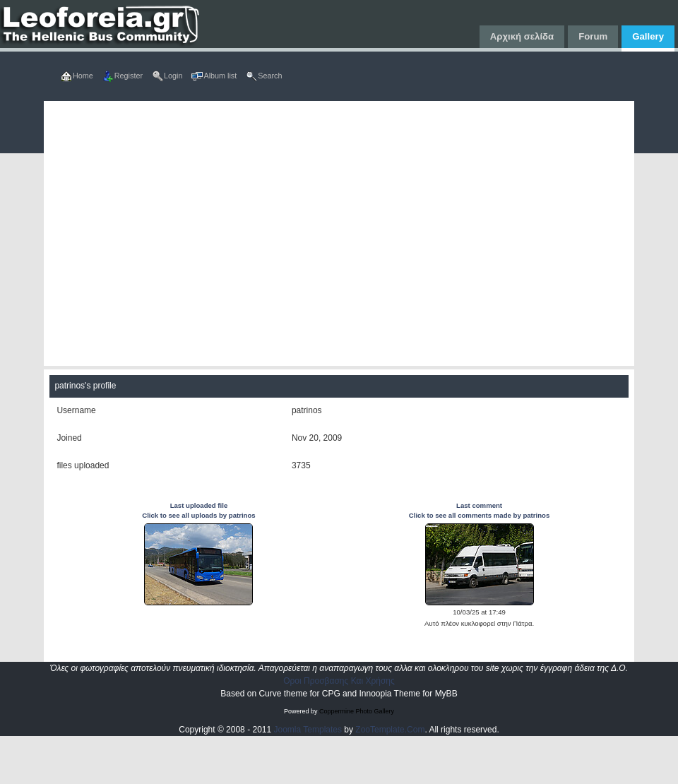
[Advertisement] (159, 233)
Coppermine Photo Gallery (357, 711)
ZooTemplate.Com (390, 730)
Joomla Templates (308, 730)
